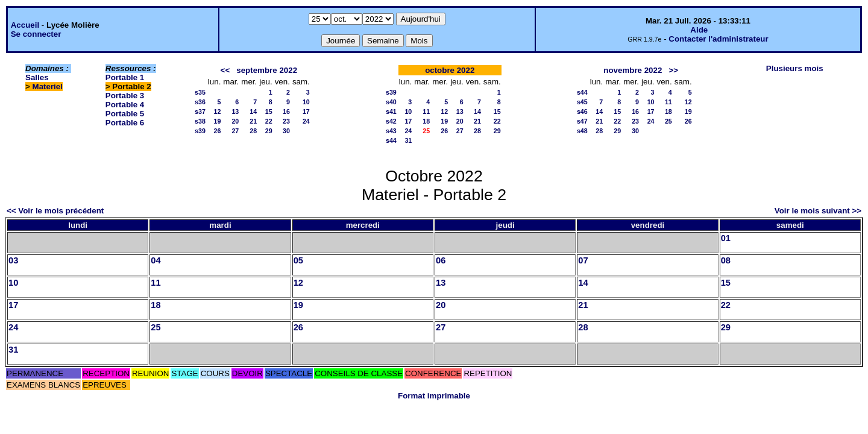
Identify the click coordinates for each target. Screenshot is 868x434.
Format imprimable (434, 396)
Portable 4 (125, 105)
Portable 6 (125, 123)
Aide (699, 30)
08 (726, 260)
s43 (391, 131)
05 (298, 260)
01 (726, 238)
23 (286, 121)
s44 (391, 140)
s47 (582, 121)
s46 (582, 112)
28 (253, 131)
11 (426, 112)
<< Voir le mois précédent (55, 211)
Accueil (25, 25)
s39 (200, 131)
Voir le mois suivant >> (818, 211)
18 (426, 121)
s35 (200, 92)
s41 (391, 112)
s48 (582, 131)
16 (286, 112)
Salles (37, 77)
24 (306, 121)
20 (235, 121)
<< (225, 70)
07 (583, 260)
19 (218, 121)
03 (13, 260)
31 (408, 140)
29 (269, 131)
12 (218, 112)
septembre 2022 (267, 70)
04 (156, 260)
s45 (582, 102)
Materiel (48, 86)
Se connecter (36, 34)
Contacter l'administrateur (718, 39)
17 (306, 112)
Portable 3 (125, 96)
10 (306, 102)
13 (235, 112)
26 (218, 131)
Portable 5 (125, 114)
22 (269, 121)
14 (253, 112)
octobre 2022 (450, 70)
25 (668, 121)
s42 (391, 121)
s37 (200, 112)
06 (441, 260)
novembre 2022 (633, 70)
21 (253, 121)
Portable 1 (125, 77)
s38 (200, 121)
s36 (200, 102)
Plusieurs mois (795, 68)
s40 (391, 102)
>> (673, 70)
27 (235, 131)
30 (286, 131)
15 (269, 112)
